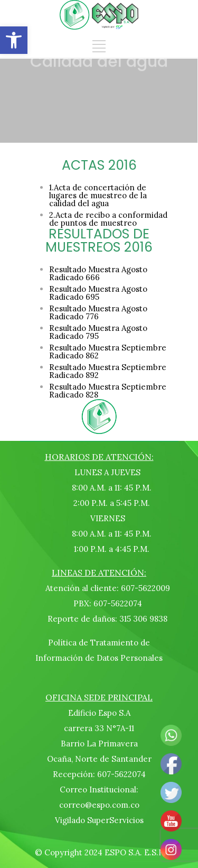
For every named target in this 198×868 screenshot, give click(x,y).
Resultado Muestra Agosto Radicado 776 (98, 312)
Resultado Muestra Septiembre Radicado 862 (108, 352)
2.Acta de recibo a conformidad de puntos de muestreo (108, 219)
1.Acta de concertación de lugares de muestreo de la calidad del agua (98, 195)
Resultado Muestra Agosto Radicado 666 (98, 273)
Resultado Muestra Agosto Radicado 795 (98, 332)
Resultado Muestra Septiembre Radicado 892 (108, 371)
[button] (14, 40)
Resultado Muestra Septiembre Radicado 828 (108, 391)
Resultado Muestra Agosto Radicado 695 (98, 293)
